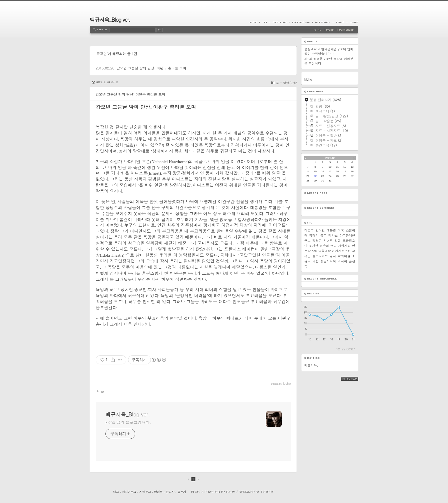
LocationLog (301, 22)
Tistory (267, 492)
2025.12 (330, 158)
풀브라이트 (320, 256)
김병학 (328, 240)
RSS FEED (354, 379)
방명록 (158, 492)
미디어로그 (129, 492)
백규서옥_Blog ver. (110, 20)
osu (314, 251)
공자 (333, 256)
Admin (340, 22)
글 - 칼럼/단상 (286, 83)
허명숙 (309, 230)
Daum (231, 492)
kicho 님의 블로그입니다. (128, 422)
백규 (333, 246)
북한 (315, 261)
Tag (265, 22)
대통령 (331, 230)
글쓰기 (182, 492)
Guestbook (323, 22)
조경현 (314, 246)
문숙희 (324, 246)
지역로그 (145, 492)
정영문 (317, 240)
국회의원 (344, 256)
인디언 (320, 230)
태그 (116, 492)
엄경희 (314, 235)
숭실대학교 (326, 251)
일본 (338, 240)
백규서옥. (311, 365)
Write (353, 22)
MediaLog (279, 22)
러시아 (342, 261)
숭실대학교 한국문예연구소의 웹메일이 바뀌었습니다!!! (329, 51)
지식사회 (344, 246)
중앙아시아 (328, 261)
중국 (323, 235)
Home (255, 22)
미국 (341, 230)
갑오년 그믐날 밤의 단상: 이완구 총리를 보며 (151, 68)
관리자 (170, 492)
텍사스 (333, 235)
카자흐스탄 (343, 251)
